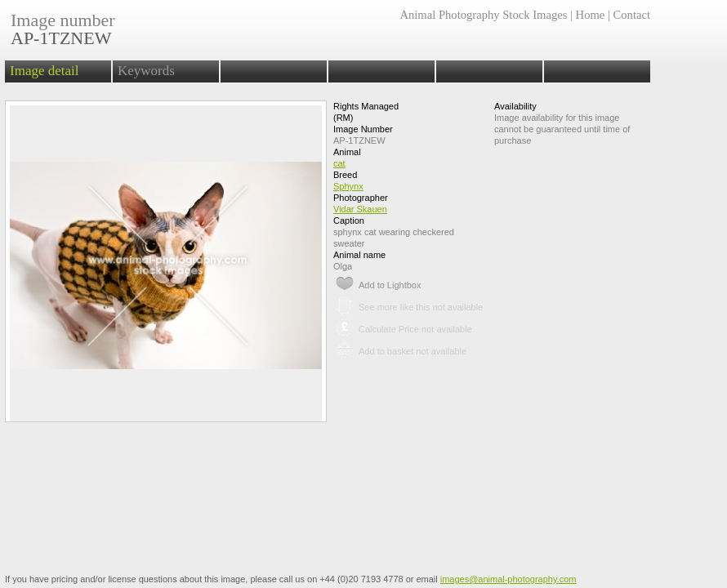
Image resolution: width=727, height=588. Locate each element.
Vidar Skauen (360, 209)
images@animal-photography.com (508, 579)
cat (339, 163)
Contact (632, 15)
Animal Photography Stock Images (483, 15)
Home (591, 15)
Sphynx (348, 186)
